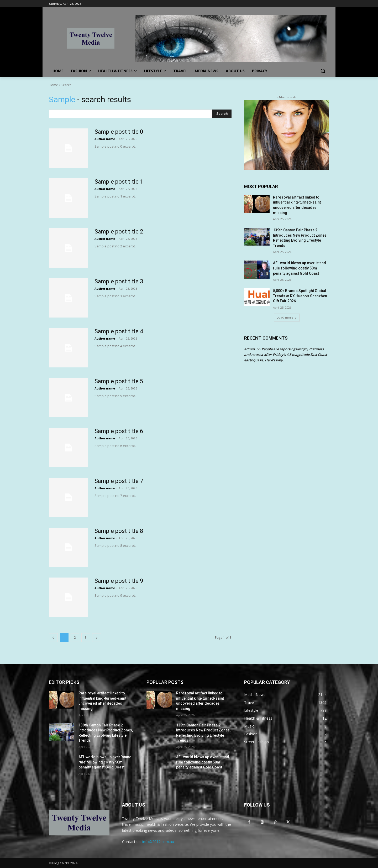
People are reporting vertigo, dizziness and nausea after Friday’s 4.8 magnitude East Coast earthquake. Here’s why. (286, 355)
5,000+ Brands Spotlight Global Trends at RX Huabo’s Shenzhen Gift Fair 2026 (300, 296)
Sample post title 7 (119, 481)
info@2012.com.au (158, 842)
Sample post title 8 (119, 531)
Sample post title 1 (119, 182)
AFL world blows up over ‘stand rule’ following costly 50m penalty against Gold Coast (300, 268)
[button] (323, 71)
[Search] (222, 114)
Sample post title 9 (119, 581)
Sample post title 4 (119, 331)
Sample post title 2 (119, 232)
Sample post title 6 (119, 431)
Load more (287, 317)
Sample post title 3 (119, 281)
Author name (105, 139)
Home (53, 85)
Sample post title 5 (119, 381)
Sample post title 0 (119, 132)
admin (249, 349)
